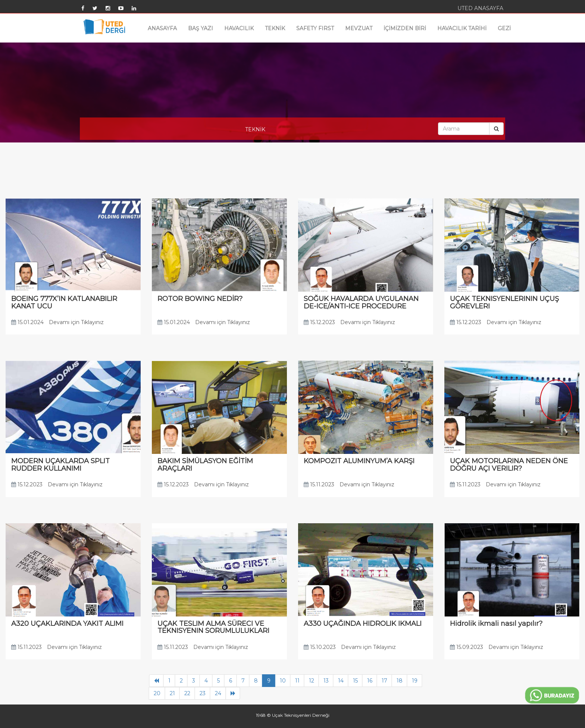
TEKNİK (275, 28)
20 (157, 693)
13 (326, 681)
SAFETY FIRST (315, 28)
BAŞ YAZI (201, 28)
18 (400, 681)
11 (297, 681)
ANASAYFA (162, 28)
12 (312, 681)
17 (384, 681)
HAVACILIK (239, 28)
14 (341, 681)
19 (415, 681)
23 (203, 693)
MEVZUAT (359, 28)
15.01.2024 (27, 322)
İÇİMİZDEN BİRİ (405, 28)
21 (172, 693)
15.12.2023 (319, 322)
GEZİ (504, 28)
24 (218, 693)
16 (370, 681)
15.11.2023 (319, 484)
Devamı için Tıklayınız (76, 322)
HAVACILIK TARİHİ (462, 28)
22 (187, 693)
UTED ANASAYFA (480, 8)
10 (283, 681)
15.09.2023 (467, 647)
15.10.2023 (320, 647)
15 (355, 681)
